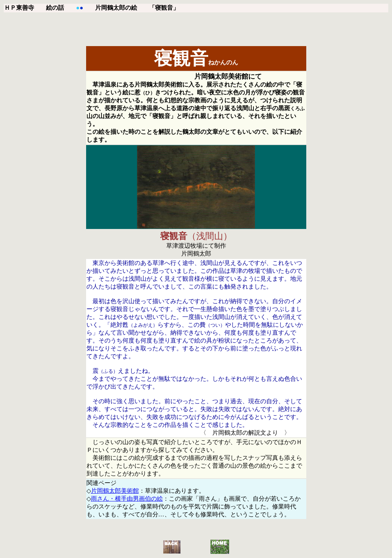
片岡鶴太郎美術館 (115, 491)
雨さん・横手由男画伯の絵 (127, 499)
